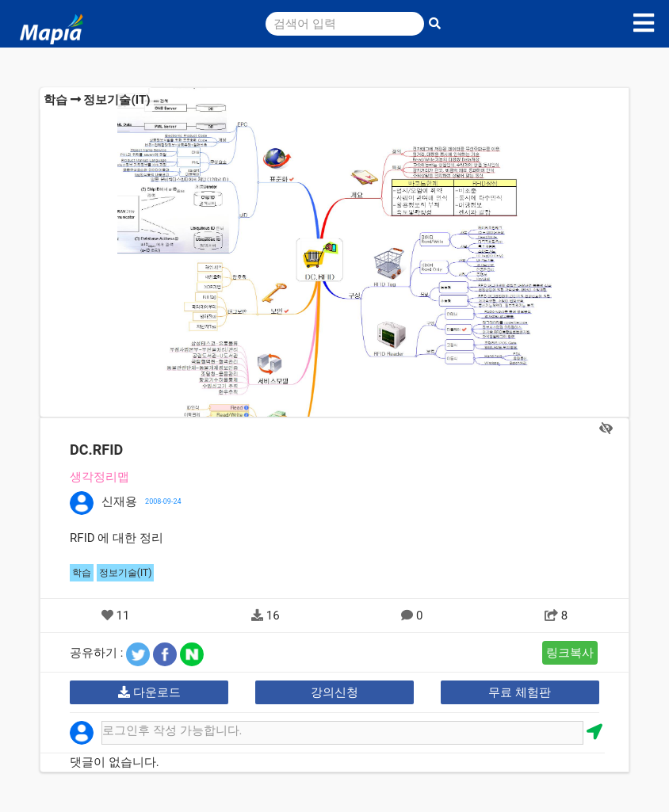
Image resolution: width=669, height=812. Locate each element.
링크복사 (570, 653)
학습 (55, 100)
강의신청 (334, 692)
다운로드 (149, 692)
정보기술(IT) (117, 100)
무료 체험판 (520, 692)
